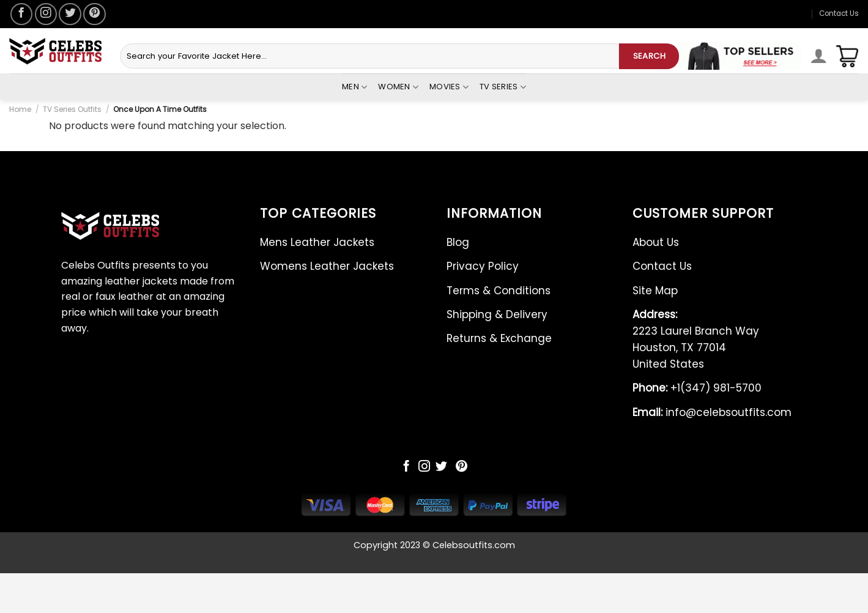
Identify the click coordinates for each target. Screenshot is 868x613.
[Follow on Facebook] (21, 14)
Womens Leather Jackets (327, 266)
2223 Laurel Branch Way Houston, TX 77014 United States (696, 340)
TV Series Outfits (72, 109)
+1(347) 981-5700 (697, 388)
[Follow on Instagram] (46, 14)
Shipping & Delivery (497, 314)
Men (354, 87)
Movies (449, 87)
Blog (458, 242)
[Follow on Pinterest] (94, 14)
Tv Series (503, 87)
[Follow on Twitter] (70, 14)
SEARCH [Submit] (649, 56)
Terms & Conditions (499, 291)
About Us (656, 242)
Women (398, 87)
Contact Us (839, 13)
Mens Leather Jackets (317, 242)
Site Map (655, 291)
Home (20, 109)
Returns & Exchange (499, 338)
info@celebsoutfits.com (712, 412)
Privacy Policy (483, 266)
